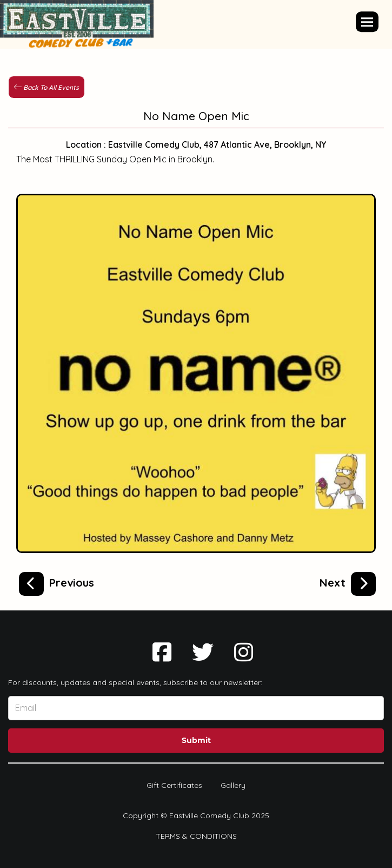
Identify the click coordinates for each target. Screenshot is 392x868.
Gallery (233, 785)
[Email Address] (196, 708)
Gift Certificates (174, 785)
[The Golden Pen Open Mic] (57, 581)
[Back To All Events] (46, 87)
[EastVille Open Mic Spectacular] (348, 581)
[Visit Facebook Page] (162, 652)
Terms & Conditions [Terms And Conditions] (196, 836)
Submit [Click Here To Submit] (196, 740)
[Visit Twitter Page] (203, 652)
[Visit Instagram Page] (244, 652)
